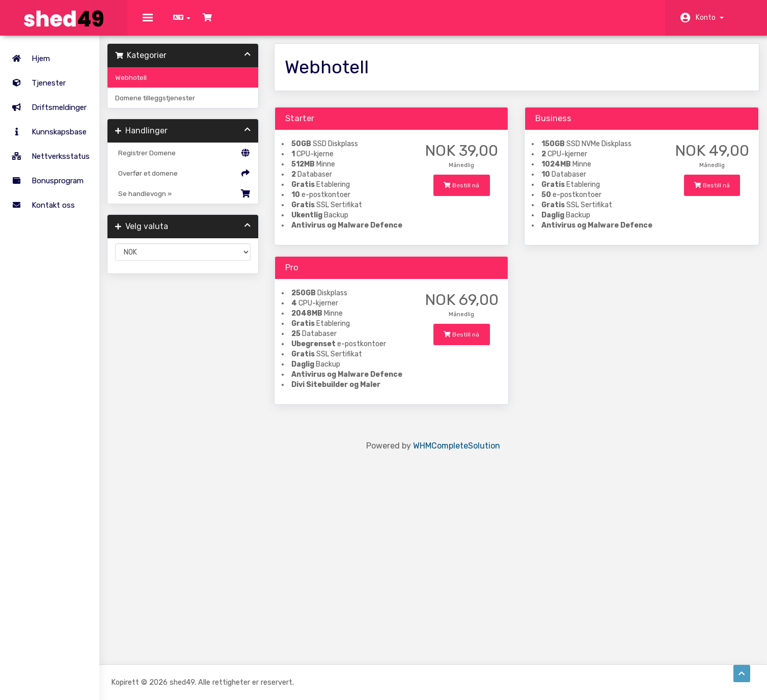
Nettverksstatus (48, 151)
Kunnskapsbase (46, 126)
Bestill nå (474, 303)
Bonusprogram (45, 175)
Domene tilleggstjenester (191, 105)
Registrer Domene (213, 160)
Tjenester (61, 77)
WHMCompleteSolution (471, 607)
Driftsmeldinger (46, 102)
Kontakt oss (40, 200)
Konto (710, 18)
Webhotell (167, 85)
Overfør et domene (213, 181)
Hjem (28, 53)
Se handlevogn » (213, 201)
